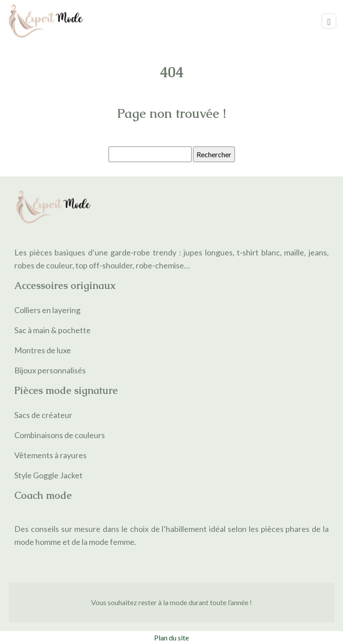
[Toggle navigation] (329, 21)
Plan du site (171, 638)
